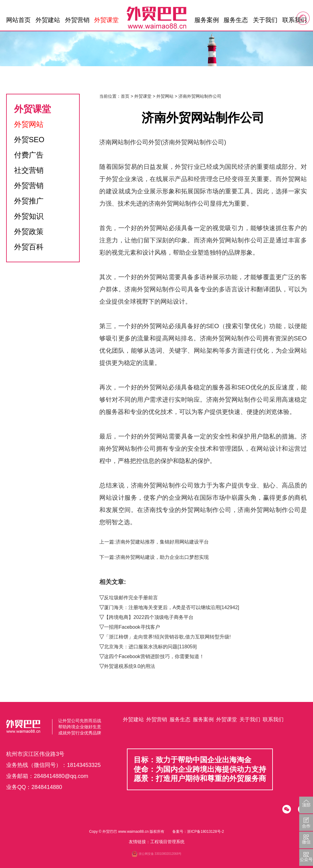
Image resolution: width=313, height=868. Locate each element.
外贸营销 (77, 20)
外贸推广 (29, 201)
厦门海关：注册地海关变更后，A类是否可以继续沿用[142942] (172, 607)
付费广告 (29, 155)
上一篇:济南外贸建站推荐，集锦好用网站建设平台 (154, 542)
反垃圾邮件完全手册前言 (131, 598)
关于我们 (265, 20)
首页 (125, 96)
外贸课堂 (106, 20)
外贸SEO (29, 140)
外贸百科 (29, 247)
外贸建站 (48, 20)
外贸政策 (29, 231)
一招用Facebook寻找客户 (132, 627)
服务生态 (236, 20)
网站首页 (18, 20)
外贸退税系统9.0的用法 (129, 666)
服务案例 (207, 20)
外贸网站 (29, 124)
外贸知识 (29, 216)
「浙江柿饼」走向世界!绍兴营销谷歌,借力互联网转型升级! (167, 637)
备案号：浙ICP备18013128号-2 (198, 832)
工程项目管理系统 (167, 842)
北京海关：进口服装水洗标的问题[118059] (150, 647)
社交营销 (29, 170)
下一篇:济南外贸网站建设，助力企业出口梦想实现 (154, 557)
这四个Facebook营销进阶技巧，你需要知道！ (154, 656)
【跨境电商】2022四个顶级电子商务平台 (149, 617)
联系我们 (295, 20)
